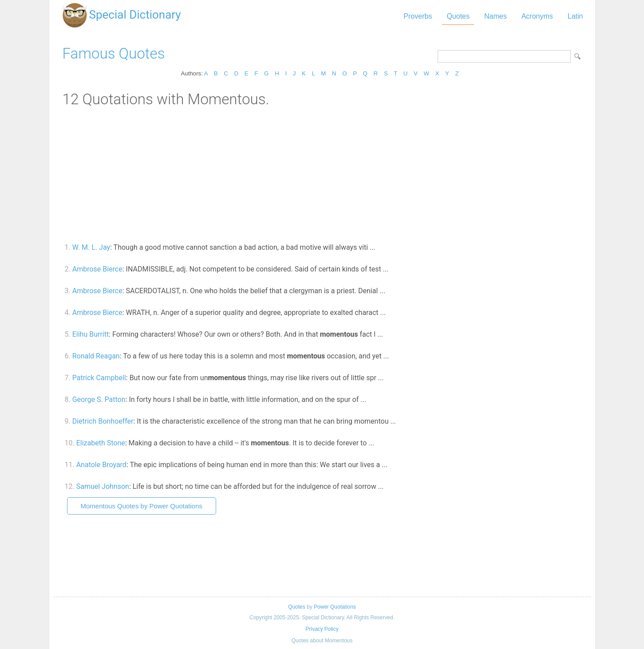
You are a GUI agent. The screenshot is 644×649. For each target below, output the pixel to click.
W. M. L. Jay (91, 247)
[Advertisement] (322, 174)
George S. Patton (99, 399)
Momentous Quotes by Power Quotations (142, 506)
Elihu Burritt (91, 334)
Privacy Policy (322, 629)
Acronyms (537, 16)
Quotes (458, 16)
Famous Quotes (114, 53)
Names (496, 16)
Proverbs (418, 16)
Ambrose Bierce (97, 269)
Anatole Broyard (101, 465)
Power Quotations (335, 607)
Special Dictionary (135, 15)
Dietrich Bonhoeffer (103, 421)
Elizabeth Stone (101, 443)
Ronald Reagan (96, 356)
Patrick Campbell (99, 378)
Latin (575, 16)
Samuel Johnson (103, 486)
